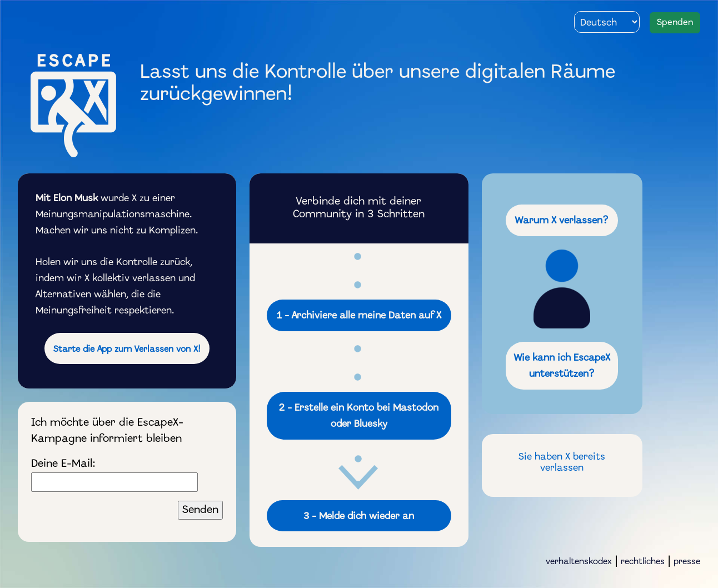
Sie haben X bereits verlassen (562, 463)
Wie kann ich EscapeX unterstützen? (562, 366)
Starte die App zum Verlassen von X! (127, 350)
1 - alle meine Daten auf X (359, 316)
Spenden (675, 23)
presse (687, 562)
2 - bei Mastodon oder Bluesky (359, 416)
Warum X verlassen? (562, 221)
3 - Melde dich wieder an (359, 517)
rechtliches (643, 562)
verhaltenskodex (579, 562)
